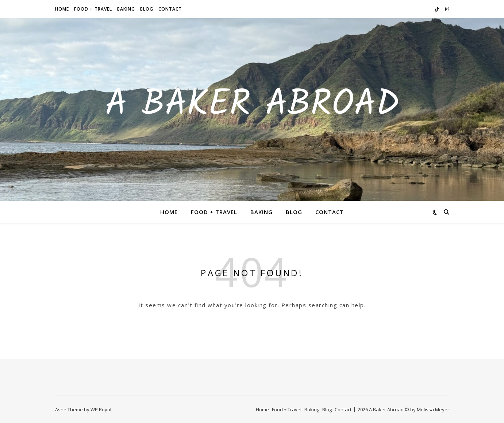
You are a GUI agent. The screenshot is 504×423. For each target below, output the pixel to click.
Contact (170, 9)
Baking (126, 9)
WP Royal (101, 409)
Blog (147, 9)
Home (62, 9)
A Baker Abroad (252, 105)
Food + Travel (93, 9)
